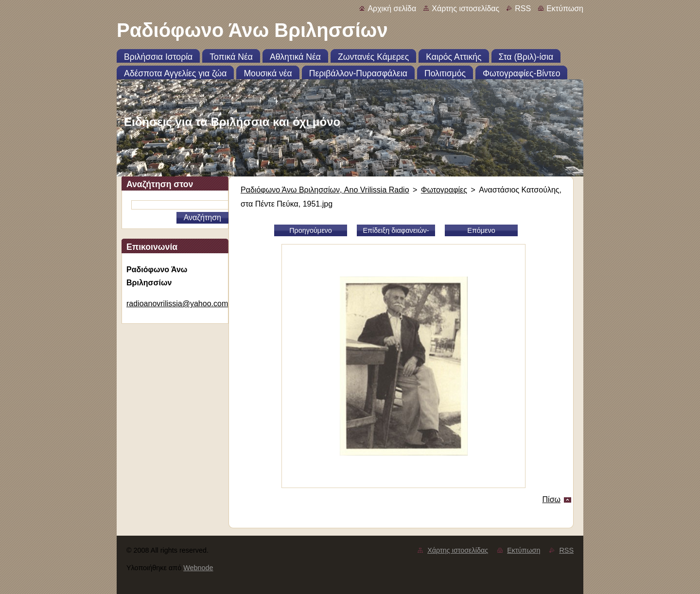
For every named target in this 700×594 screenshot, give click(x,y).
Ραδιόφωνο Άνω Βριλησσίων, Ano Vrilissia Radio (325, 190)
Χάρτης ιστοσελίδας (465, 9)
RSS (523, 9)
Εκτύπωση (565, 9)
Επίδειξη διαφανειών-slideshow (396, 231)
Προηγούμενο (311, 230)
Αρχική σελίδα (392, 9)
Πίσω (551, 499)
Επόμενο (481, 230)
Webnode (198, 568)
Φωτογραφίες (444, 190)
